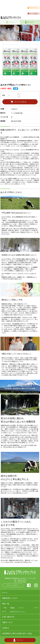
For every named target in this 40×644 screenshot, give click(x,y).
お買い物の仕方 (8, 617)
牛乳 (5, 608)
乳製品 (12, 608)
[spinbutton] (14, 95)
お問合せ (6, 628)
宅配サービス (7, 622)
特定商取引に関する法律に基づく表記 (17, 634)
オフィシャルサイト (13, 585)
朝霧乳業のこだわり (10, 598)
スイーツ (21, 608)
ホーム (5, 593)
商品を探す (31, 22)
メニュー (12, 22)
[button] (19, 94)
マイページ (33, 8)
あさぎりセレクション (18, 612)
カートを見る (34, 14)
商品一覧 (6, 604)
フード (36, 608)
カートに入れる (20, 102)
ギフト (4, 612)
